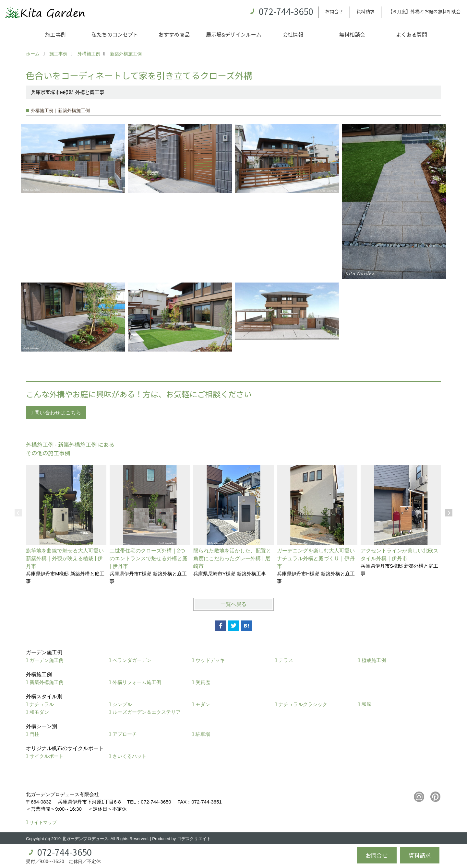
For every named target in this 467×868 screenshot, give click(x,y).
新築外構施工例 (47, 682)
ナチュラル (42, 704)
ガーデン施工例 (47, 660)
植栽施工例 (374, 660)
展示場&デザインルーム (234, 34)
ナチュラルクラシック (303, 704)
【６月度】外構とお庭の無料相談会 (424, 11)
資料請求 (365, 11)
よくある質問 (412, 34)
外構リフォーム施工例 (137, 682)
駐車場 (203, 734)
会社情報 (293, 34)
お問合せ (334, 11)
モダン (203, 704)
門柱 (34, 734)
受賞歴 (203, 682)
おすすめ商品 (174, 34)
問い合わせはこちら (58, 413)
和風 (366, 704)
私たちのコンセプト (115, 34)
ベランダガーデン (132, 660)
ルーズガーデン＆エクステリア (147, 712)
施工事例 (55, 34)
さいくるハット (130, 756)
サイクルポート (47, 756)
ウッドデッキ (210, 660)
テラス (286, 660)
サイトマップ (43, 822)
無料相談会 (352, 34)
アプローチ (125, 734)
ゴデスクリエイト (194, 839)
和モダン (39, 712)
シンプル (122, 704)
